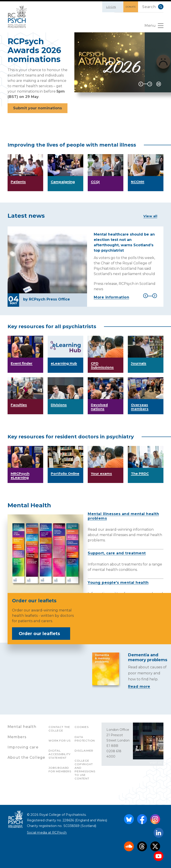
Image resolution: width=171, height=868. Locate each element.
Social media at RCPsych (47, 833)
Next (150, 84)
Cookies (82, 727)
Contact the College (59, 729)
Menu (154, 27)
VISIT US (156, 763)
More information (111, 297)
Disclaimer (84, 751)
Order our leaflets (43, 634)
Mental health (22, 727)
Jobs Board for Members (60, 770)
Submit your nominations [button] (38, 108)
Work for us (60, 741)
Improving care (23, 747)
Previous (141, 84)
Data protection (85, 739)
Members (17, 737)
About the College (26, 757)
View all (150, 216)
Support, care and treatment (117, 553)
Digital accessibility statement (59, 754)
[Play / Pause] (159, 84)
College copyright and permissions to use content (85, 770)
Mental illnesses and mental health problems (123, 516)
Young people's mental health (118, 583)
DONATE (131, 7)
